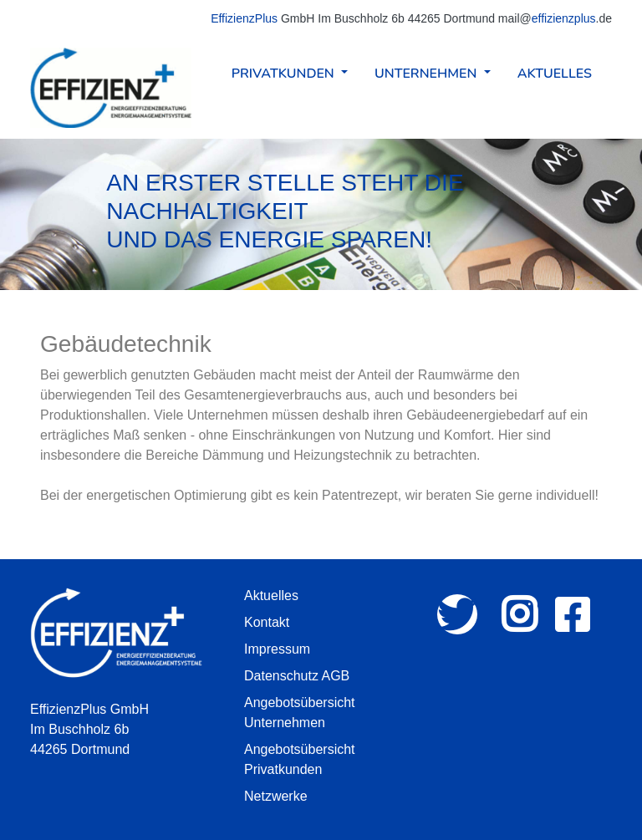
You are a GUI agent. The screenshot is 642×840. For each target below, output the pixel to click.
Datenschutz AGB (297, 676)
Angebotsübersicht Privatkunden (300, 759)
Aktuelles (555, 74)
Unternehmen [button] (428, 74)
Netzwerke (276, 796)
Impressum (277, 649)
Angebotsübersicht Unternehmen (300, 713)
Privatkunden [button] (285, 74)
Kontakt (267, 622)
